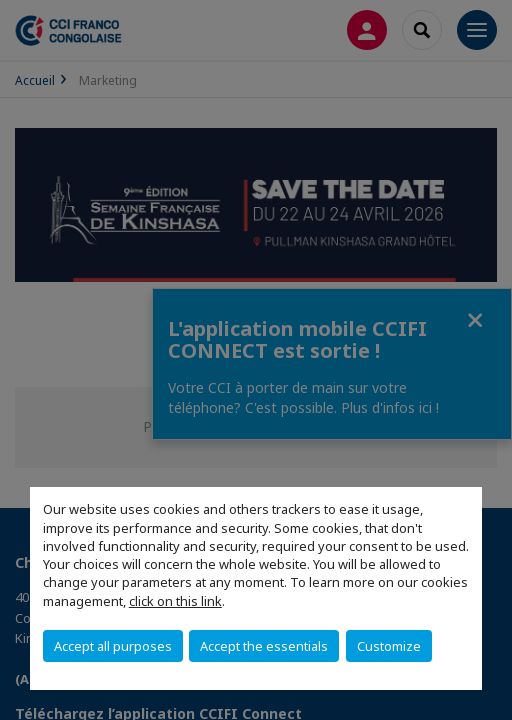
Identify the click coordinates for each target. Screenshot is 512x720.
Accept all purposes (113, 646)
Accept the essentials (264, 646)
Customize (389, 646)
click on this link (175, 601)
